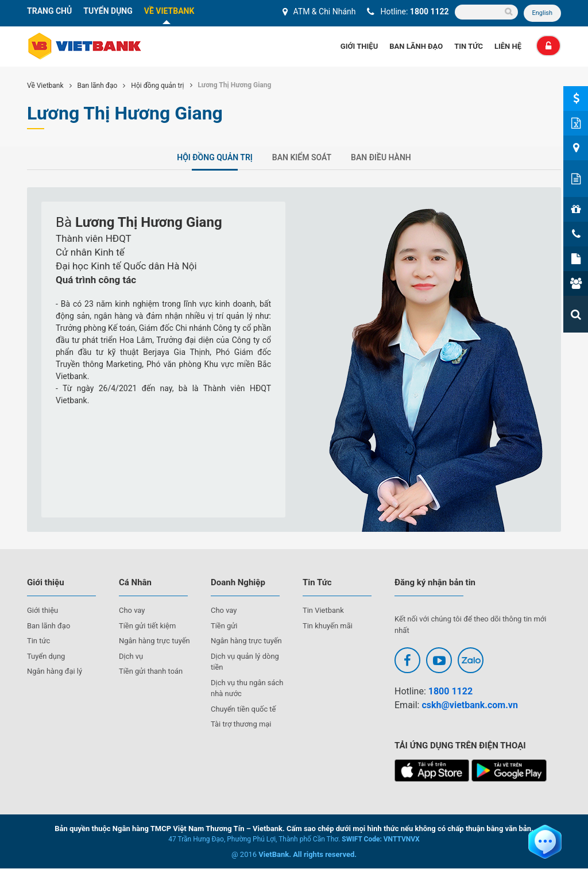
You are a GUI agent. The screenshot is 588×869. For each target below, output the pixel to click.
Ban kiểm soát (302, 158)
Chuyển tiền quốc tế (243, 709)
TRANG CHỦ (49, 11)
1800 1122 (430, 11)
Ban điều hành (381, 158)
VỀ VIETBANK (169, 11)
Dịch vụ (131, 656)
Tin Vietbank (323, 611)
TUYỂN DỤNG (108, 11)
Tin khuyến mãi (328, 626)
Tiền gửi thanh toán (151, 672)
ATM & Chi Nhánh (324, 11)
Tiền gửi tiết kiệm (148, 626)
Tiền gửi (224, 626)
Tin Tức (469, 47)
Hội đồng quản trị (157, 86)
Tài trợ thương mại (241, 725)
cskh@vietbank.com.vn (469, 706)
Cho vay (132, 611)
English (542, 13)
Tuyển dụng (46, 656)
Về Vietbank (45, 86)
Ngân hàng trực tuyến (154, 641)
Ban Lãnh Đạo (416, 47)
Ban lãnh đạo (98, 86)
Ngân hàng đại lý (55, 672)
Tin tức (38, 641)
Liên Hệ (508, 47)
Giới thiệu (359, 47)
